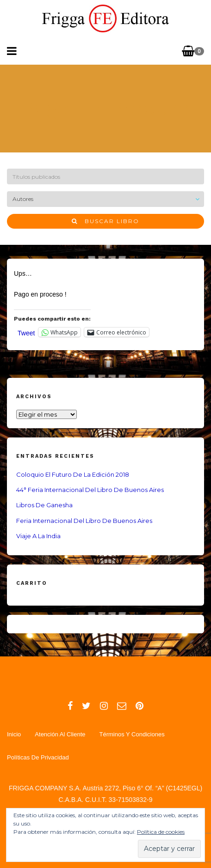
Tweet (26, 333)
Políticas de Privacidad (38, 757)
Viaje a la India (38, 536)
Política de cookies (161, 832)
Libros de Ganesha (44, 505)
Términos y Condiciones (132, 734)
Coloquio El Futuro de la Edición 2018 (73, 474)
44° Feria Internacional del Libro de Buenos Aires (90, 490)
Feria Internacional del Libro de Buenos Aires (84, 521)
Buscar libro (105, 221)
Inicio (14, 734)
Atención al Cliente (60, 734)
